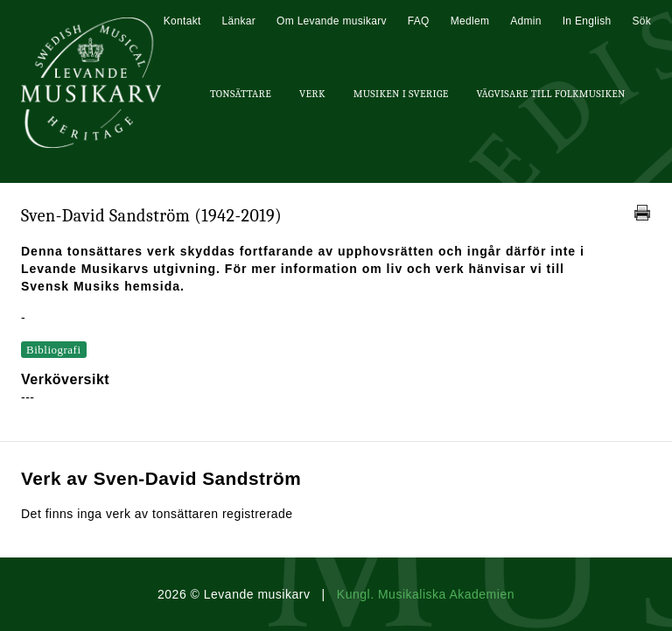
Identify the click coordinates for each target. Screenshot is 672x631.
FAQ (419, 21)
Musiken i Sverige (401, 94)
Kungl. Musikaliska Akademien (426, 594)
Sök (641, 21)
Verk (312, 94)
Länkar (239, 21)
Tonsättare (241, 94)
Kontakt (182, 21)
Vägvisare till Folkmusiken (550, 94)
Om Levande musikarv (332, 21)
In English (587, 21)
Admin (526, 21)
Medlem (470, 21)
